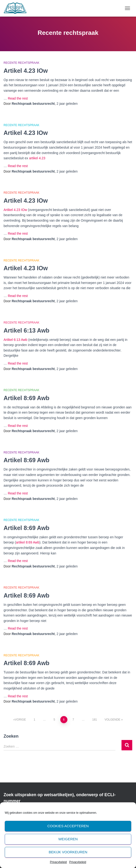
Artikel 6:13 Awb (26, 330)
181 (94, 720)
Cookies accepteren (68, 826)
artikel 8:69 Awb (28, 542)
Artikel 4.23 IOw (26, 71)
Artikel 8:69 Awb (26, 398)
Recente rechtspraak (21, 63)
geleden (67, 104)
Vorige (21, 720)
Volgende (112, 720)
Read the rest (18, 98)
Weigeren (68, 839)
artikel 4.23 (37, 158)
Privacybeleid (58, 862)
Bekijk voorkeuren (68, 852)
